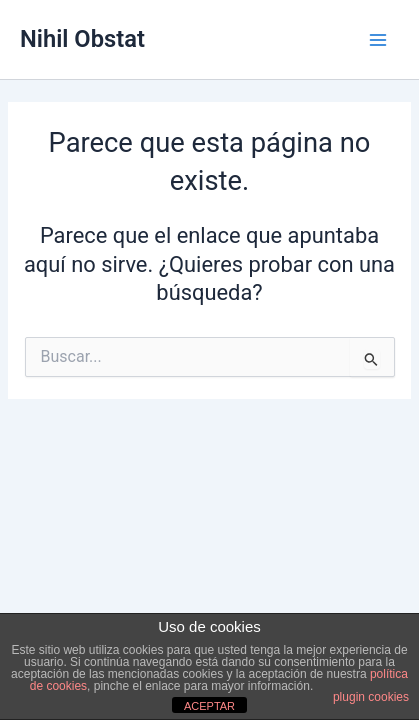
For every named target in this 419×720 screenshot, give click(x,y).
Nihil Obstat (82, 39)
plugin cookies (371, 697)
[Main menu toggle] (378, 40)
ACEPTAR (209, 706)
